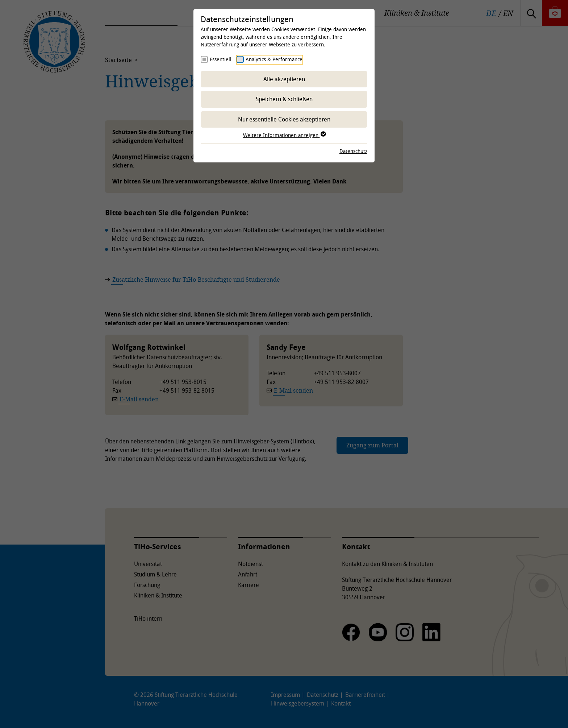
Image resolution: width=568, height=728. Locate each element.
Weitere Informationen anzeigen (284, 135)
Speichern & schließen (284, 99)
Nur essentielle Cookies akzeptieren (284, 119)
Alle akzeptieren (284, 79)
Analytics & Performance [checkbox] (274, 59)
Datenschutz (353, 151)
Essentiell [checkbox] (221, 59)
